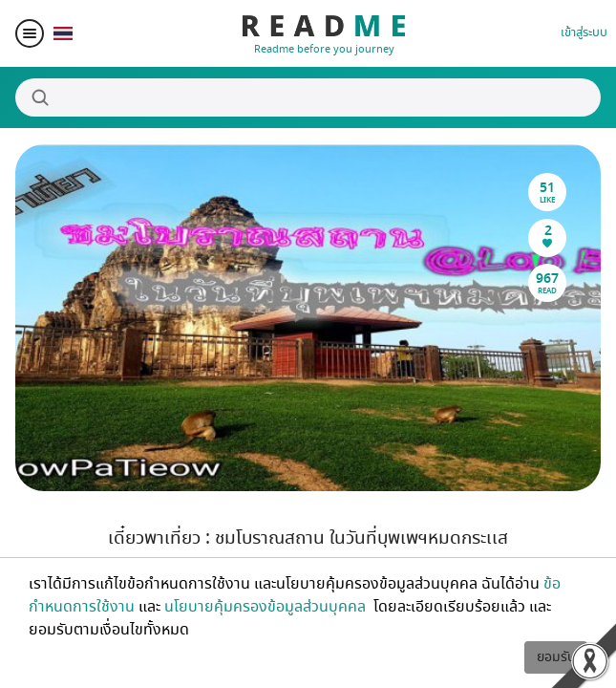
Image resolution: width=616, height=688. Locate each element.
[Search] (308, 97)
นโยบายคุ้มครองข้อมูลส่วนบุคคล (267, 607)
